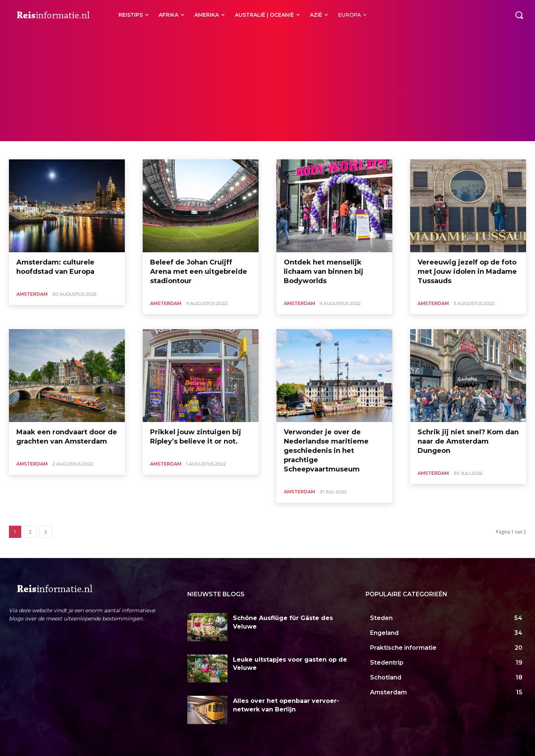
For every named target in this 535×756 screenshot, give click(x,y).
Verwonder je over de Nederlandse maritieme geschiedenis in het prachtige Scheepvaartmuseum (326, 451)
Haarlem (51, 150)
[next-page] (46, 532)
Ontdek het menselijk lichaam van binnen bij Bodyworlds (324, 272)
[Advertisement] (267, 85)
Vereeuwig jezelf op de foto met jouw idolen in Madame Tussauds (467, 272)
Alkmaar (26, 150)
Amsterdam (32, 294)
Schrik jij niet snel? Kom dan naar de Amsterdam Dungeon (468, 441)
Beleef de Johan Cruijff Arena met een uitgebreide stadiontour (199, 272)
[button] (519, 15)
